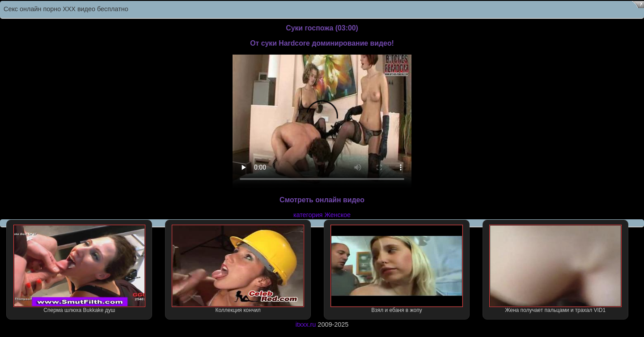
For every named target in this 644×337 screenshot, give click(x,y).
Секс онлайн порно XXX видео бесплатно (66, 9)
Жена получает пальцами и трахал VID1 (555, 269)
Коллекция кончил (238, 269)
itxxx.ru (306, 324)
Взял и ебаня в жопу (397, 269)
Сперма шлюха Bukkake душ (80, 269)
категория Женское (322, 215)
